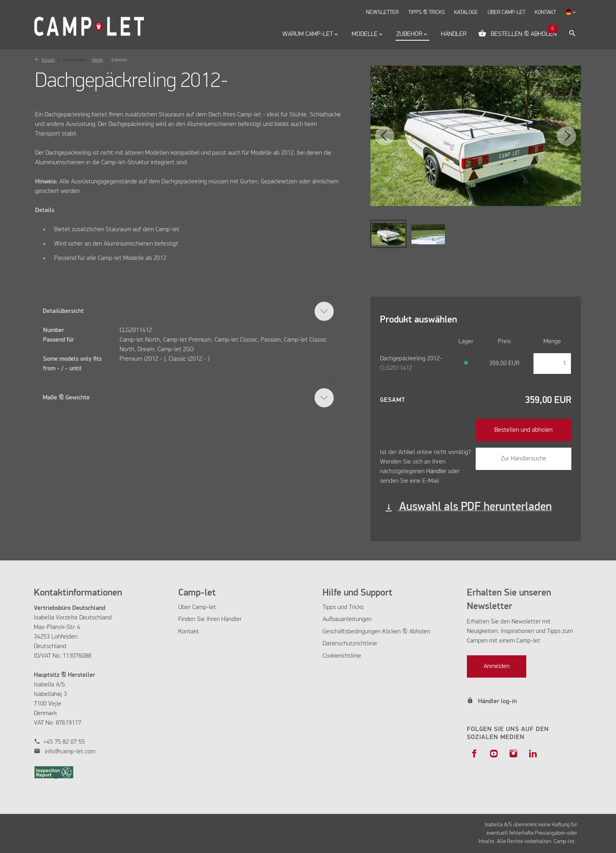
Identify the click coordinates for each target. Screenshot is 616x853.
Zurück (48, 60)
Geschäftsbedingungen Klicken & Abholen (376, 632)
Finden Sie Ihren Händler (210, 619)
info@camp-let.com (70, 752)
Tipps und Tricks (343, 607)
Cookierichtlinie (342, 656)
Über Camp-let (197, 607)
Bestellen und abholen (524, 430)
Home (97, 60)
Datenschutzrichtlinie (350, 644)
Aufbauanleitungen (348, 619)
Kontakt (189, 632)
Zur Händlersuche (524, 459)
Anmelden (497, 666)
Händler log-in (497, 702)
